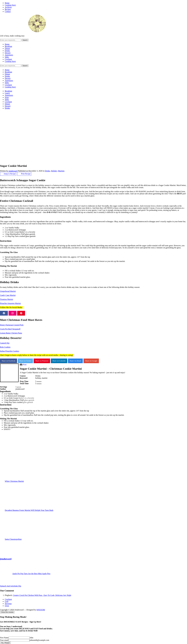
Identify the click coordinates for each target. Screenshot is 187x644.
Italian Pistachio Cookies (10, 351)
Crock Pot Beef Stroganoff (10, 329)
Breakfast (8, 46)
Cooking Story (10, 5)
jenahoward (13, 171)
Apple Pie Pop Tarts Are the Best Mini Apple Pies (31, 574)
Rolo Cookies (5, 347)
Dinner (7, 49)
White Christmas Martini (96, 469)
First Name (4, 638)
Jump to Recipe (8, 174)
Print (23, 365)
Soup (7, 97)
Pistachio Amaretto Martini (10, 303)
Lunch (7, 93)
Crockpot (8, 59)
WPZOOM (41, 610)
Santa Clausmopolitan (96, 527)
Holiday (54, 171)
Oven (7, 606)
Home (7, 3)
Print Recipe (24, 174)
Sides (7, 57)
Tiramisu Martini (6, 299)
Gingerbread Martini (8, 291)
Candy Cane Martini (8, 295)
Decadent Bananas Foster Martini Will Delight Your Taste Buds (96, 498)
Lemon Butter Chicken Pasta (11, 333)
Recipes (8, 9)
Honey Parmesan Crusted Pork (12, 325)
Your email (4, 640)
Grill (7, 601)
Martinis (61, 171)
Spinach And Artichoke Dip (11, 586)
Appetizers (9, 55)
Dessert (8, 53)
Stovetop (8, 604)
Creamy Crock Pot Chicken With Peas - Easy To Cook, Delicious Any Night (42, 595)
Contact (8, 11)
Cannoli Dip (5, 343)
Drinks (7, 51)
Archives (8, 7)
